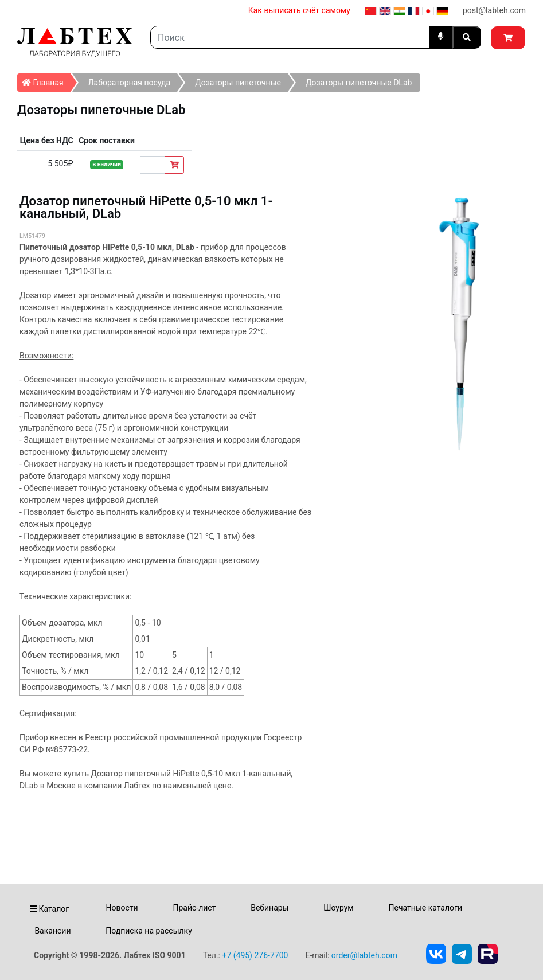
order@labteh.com (364, 955)
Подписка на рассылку (149, 931)
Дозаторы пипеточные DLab (359, 83)
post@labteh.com (494, 10)
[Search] (290, 37)
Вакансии (52, 931)
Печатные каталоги (425, 908)
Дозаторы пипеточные (238, 83)
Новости (122, 908)
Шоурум (338, 908)
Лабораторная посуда (129, 83)
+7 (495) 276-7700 (255, 955)
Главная (46, 80)
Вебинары (269, 908)
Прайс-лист (194, 908)
